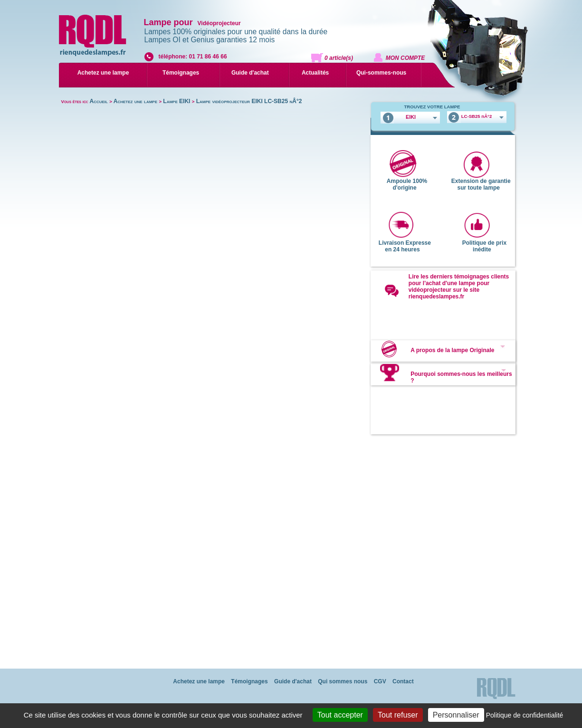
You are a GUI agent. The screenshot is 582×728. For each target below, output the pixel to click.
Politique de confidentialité (525, 715)
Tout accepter (340, 715)
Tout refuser (398, 715)
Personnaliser (456, 715)
